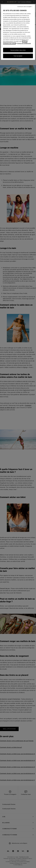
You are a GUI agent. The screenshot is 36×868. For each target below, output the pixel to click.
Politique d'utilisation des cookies (15, 43)
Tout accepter (18, 56)
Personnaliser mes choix (18, 50)
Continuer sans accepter (25, 7)
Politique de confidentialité (24, 43)
